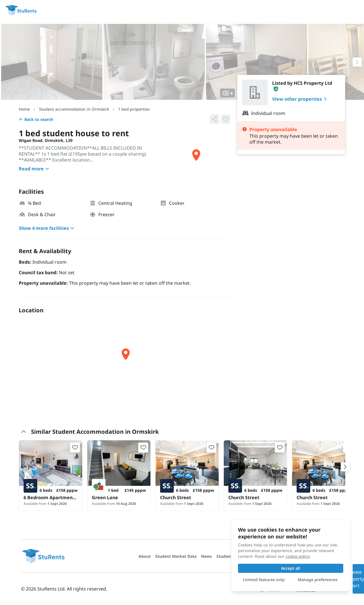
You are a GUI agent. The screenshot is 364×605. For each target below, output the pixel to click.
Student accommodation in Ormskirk (74, 109)
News (206, 556)
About (145, 556)
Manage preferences (318, 580)
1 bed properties (134, 109)
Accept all (291, 568)
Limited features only (264, 580)
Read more (35, 169)
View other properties (300, 99)
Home (24, 109)
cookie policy (297, 556)
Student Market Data (176, 556)
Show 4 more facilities (47, 228)
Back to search (36, 119)
